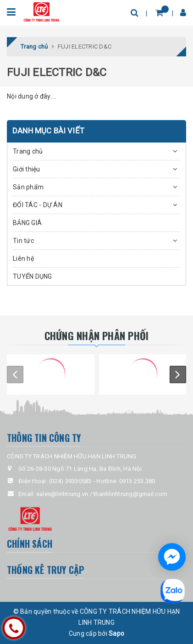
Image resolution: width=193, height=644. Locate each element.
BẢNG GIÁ (27, 223)
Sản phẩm (28, 187)
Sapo (116, 633)
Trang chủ (28, 151)
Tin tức (23, 241)
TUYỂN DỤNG (33, 276)
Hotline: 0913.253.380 (126, 481)
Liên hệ (23, 259)
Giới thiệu (27, 169)
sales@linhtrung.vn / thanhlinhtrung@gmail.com (102, 494)
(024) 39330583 (70, 481)
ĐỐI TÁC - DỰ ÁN (38, 205)
